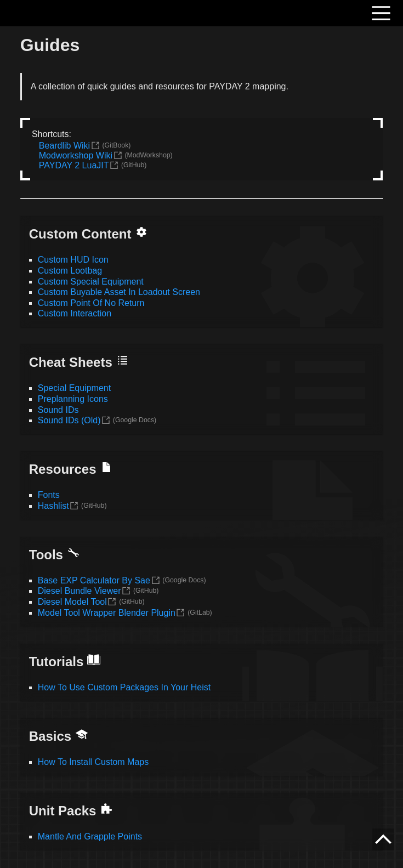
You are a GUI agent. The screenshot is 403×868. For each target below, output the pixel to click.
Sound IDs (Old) (69, 420)
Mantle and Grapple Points (90, 836)
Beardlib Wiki (64, 146)
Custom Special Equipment (91, 282)
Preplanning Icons (73, 399)
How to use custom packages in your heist (124, 687)
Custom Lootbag (70, 271)
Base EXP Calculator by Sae (94, 580)
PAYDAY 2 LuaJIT (74, 165)
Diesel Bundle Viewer (80, 591)
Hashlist (53, 506)
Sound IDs (58, 410)
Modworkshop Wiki (76, 155)
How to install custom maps (93, 762)
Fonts (49, 495)
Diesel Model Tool (72, 602)
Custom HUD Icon (73, 260)
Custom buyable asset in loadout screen (119, 292)
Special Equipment (74, 388)
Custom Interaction (75, 313)
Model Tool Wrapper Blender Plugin (107, 613)
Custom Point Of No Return (91, 303)
